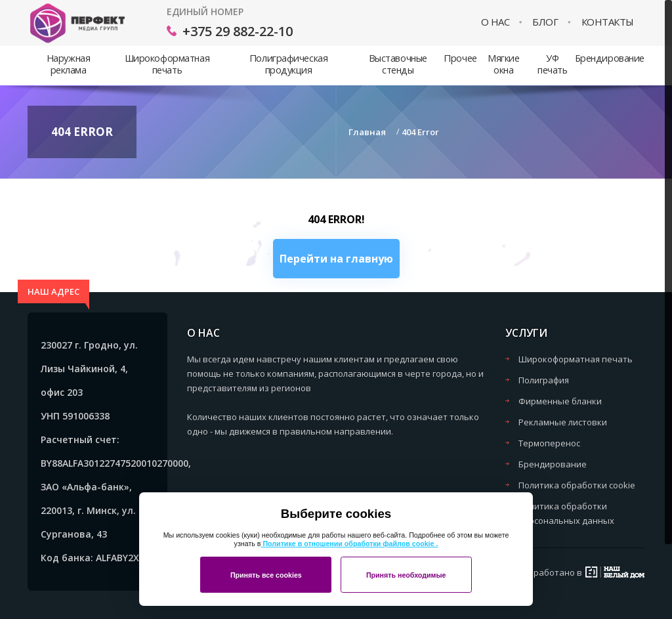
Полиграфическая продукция (288, 64)
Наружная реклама (69, 64)
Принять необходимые (406, 575)
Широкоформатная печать (167, 64)
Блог (545, 22)
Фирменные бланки (560, 401)
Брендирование (610, 58)
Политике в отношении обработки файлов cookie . (349, 544)
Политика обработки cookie (577, 485)
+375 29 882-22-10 (238, 31)
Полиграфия (544, 380)
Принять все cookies (266, 575)
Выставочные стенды (398, 64)
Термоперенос (549, 443)
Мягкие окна (503, 64)
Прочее (460, 58)
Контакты (608, 22)
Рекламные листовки (563, 422)
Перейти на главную (336, 259)
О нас (495, 22)
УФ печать (552, 64)
